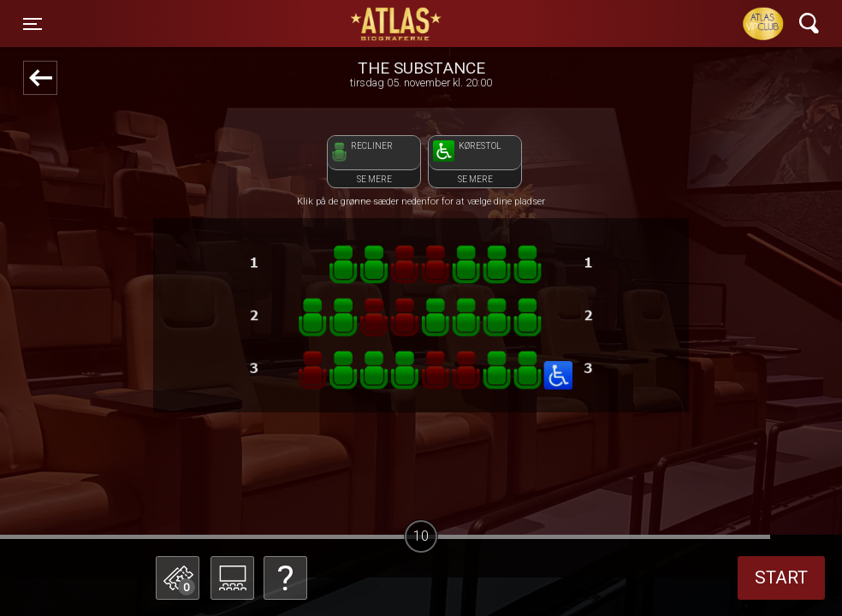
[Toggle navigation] (33, 24)
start (781, 577)
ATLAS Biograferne (397, 24)
